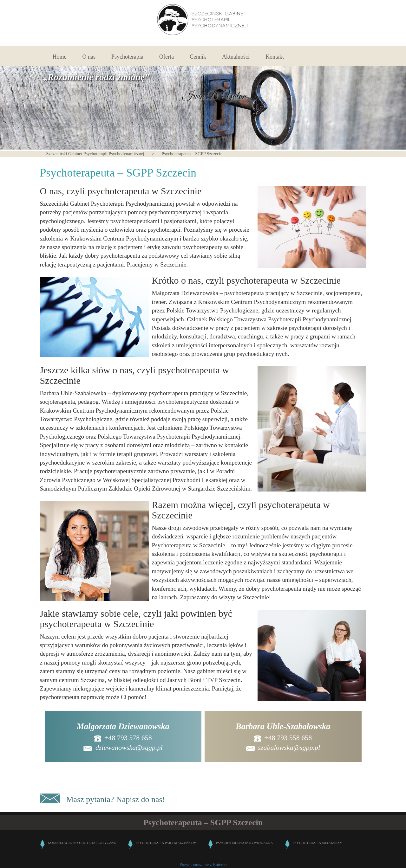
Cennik (198, 57)
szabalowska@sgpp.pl (289, 747)
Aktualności (236, 57)
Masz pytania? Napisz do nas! (116, 799)
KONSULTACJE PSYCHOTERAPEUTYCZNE (82, 843)
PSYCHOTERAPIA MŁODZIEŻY (318, 843)
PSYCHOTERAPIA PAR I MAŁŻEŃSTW (166, 843)
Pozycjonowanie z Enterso (203, 865)
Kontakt (275, 57)
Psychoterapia (127, 57)
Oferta (167, 57)
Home (60, 57)
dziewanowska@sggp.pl (123, 747)
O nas (89, 57)
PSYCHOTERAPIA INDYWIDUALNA (245, 843)
